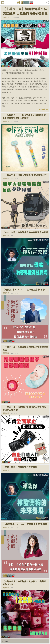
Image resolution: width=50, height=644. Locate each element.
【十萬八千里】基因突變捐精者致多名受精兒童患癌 (25, 348)
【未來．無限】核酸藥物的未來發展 (20, 467)
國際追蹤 (6, 17)
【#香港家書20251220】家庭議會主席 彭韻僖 (25, 524)
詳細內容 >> (43, 109)
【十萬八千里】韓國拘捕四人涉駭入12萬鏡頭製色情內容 (24, 583)
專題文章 (6, 121)
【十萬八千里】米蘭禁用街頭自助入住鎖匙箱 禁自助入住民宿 (24, 409)
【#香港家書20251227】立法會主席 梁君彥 (24, 290)
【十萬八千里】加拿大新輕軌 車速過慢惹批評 (25, 175)
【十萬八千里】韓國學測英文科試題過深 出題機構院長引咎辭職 (25, 11)
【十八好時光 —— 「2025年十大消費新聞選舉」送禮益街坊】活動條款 (24, 117)
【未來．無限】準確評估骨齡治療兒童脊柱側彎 (25, 232)
